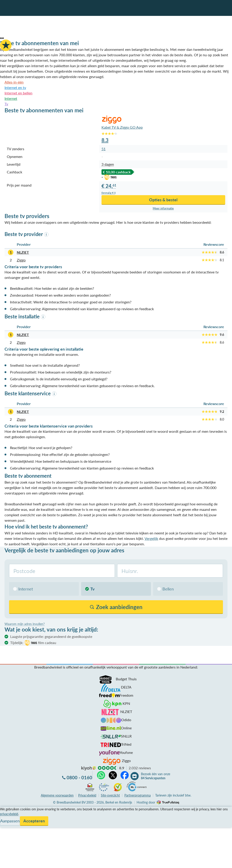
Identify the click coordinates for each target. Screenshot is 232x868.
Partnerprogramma (138, 795)
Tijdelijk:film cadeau (33, 643)
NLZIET (23, 252)
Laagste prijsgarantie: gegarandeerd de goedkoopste (51, 636)
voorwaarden (57, 795)
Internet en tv (15, 87)
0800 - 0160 (79, 777)
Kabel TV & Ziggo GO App (122, 127)
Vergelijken (9, 809)
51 (104, 149)
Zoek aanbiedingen (21, 862)
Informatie (8, 820)
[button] (2, 38)
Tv (6, 104)
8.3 (105, 140)
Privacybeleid (87, 795)
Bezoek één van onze (156, 776)
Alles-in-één (14, 82)
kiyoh (89, 768)
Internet (11, 98)
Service (6, 815)
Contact (6, 826)
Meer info (163, 208)
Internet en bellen (18, 93)
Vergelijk (151, 538)
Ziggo (21, 260)
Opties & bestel (163, 200)
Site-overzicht (110, 795)
